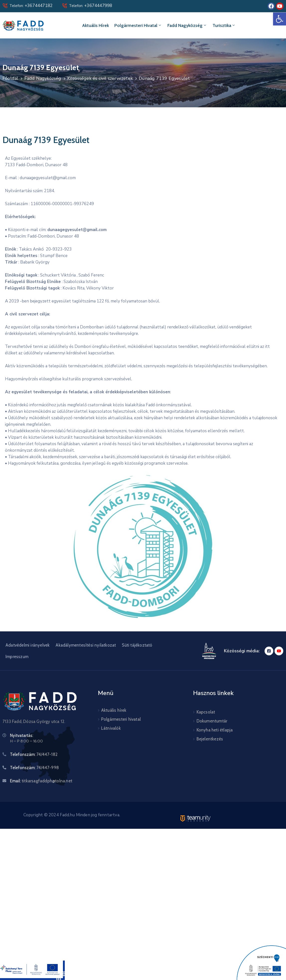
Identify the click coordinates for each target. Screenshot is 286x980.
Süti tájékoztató (137, 645)
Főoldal (10, 78)
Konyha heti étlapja (215, 730)
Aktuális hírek (96, 25)
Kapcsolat (206, 712)
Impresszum (17, 657)
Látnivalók (111, 728)
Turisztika (224, 25)
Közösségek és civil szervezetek (100, 78)
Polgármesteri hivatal (138, 25)
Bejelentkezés (210, 739)
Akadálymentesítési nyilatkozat (86, 645)
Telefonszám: (34, 754)
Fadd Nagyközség (187, 25)
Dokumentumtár (212, 721)
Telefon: (31, 6)
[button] (280, 19)
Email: (41, 781)
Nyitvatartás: (22, 735)
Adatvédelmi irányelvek (28, 645)
